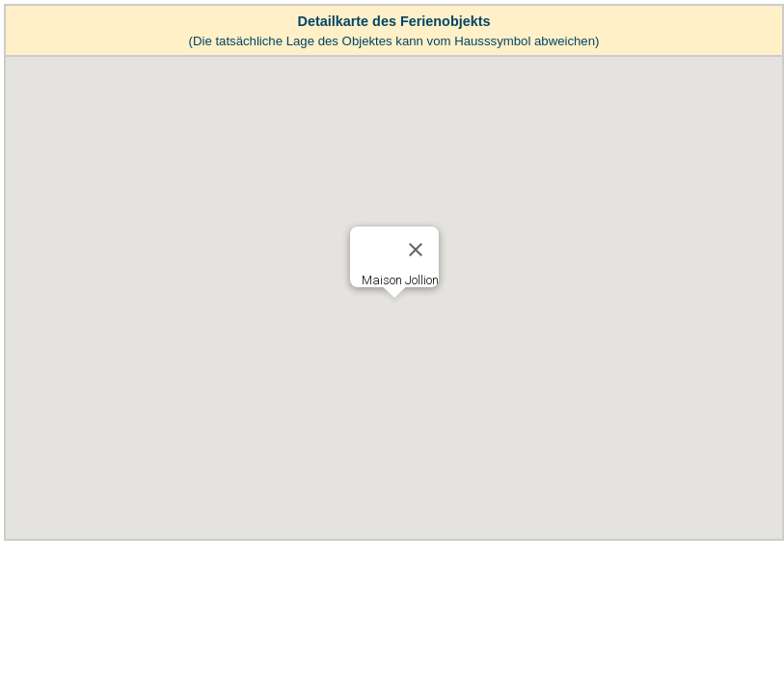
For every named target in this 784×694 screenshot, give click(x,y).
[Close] (416, 250)
